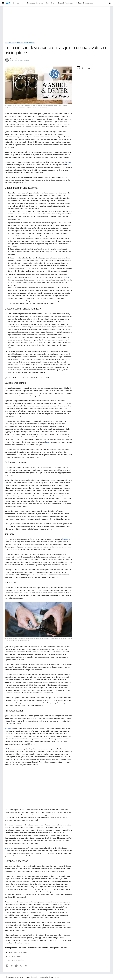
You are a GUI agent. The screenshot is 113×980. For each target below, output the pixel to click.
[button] (7, 966)
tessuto (67, 277)
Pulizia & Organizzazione (85, 3)
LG (6, 749)
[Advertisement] (56, 24)
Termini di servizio (31, 977)
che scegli (68, 162)
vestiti (48, 442)
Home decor (50, 3)
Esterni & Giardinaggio (66, 3)
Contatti (58, 977)
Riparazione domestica (35, 3)
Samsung (8, 728)
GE (6, 810)
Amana (7, 848)
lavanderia (66, 539)
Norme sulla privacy (46, 977)
